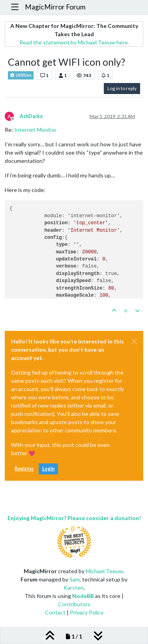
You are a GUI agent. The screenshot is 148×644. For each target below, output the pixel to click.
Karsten (74, 588)
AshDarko (31, 116)
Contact (55, 612)
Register (24, 469)
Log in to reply (122, 88)
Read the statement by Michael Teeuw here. (74, 42)
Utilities (21, 75)
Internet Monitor (35, 130)
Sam (75, 579)
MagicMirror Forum (55, 7)
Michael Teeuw (104, 571)
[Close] (134, 341)
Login (48, 469)
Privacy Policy (87, 612)
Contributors (74, 604)
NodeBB (83, 596)
